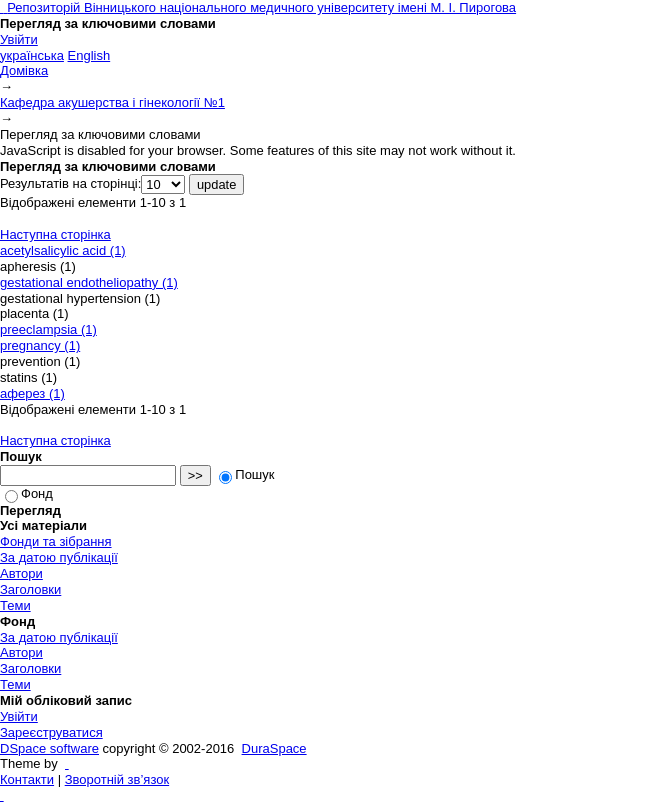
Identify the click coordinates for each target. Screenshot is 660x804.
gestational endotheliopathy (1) (89, 282)
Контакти (27, 779)
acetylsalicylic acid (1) (63, 250)
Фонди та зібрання (56, 541)
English (89, 55)
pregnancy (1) (40, 345)
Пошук (246, 474)
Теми (15, 605)
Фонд (29, 493)
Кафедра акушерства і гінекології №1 (112, 102)
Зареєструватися (51, 732)
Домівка (24, 70)
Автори (21, 573)
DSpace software (49, 748)
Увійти (19, 39)
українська (32, 55)
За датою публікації (59, 557)
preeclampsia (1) (48, 329)
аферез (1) (32, 393)
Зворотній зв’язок (117, 779)
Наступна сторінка (55, 234)
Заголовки (30, 589)
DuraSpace (274, 748)
